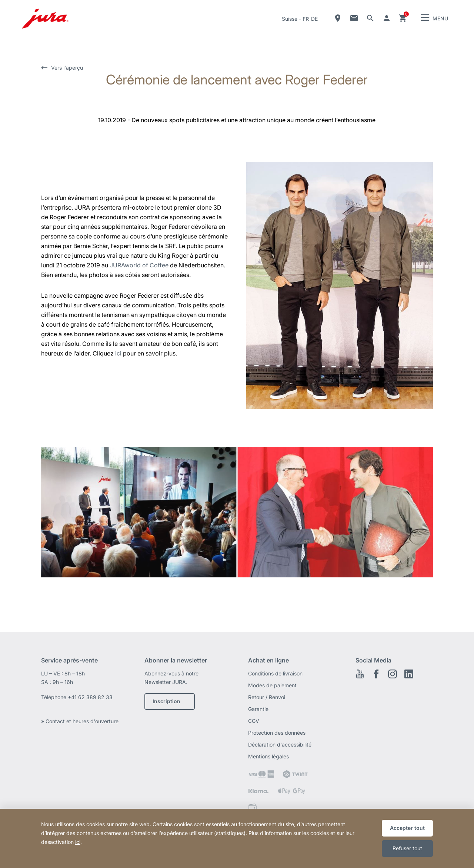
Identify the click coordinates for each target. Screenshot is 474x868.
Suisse (290, 19)
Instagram (393, 674)
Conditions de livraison (275, 673)
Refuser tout (407, 848)
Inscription (166, 701)
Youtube (360, 674)
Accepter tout (407, 828)
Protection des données (277, 733)
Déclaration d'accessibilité (280, 745)
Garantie (258, 709)
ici (118, 353)
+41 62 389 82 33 (90, 697)
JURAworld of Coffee (139, 265)
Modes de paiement (272, 685)
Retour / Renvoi (267, 697)
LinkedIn (409, 674)
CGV (254, 721)
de (314, 19)
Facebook (376, 674)
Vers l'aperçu (67, 68)
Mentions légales (268, 756)
